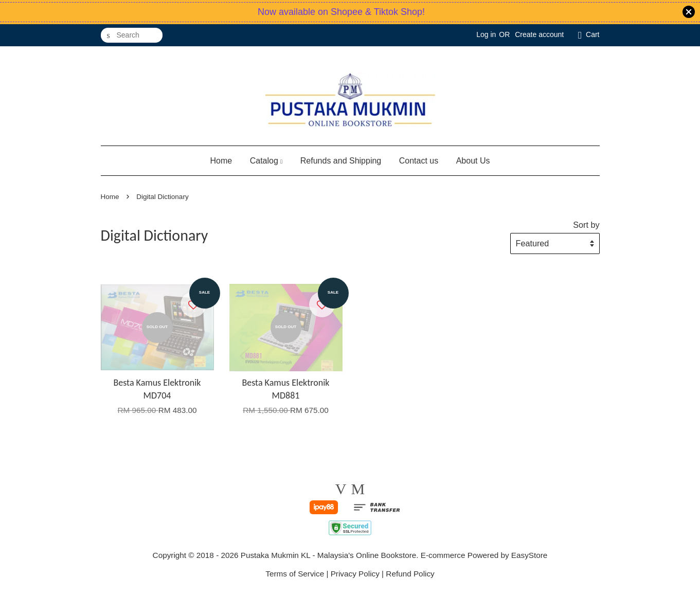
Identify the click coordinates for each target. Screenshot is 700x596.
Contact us (419, 161)
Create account (539, 34)
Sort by (586, 225)
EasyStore (530, 555)
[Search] (132, 35)
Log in (486, 34)
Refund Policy (410, 574)
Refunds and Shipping (341, 161)
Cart (593, 34)
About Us (473, 161)
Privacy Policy (355, 574)
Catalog (266, 161)
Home (221, 161)
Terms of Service (295, 574)
